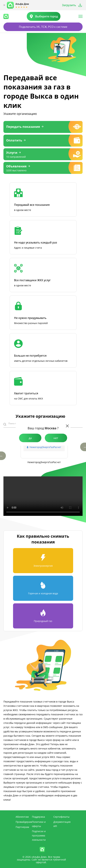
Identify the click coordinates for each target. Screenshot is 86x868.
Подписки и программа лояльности (39, 835)
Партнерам (22, 827)
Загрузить (69, 5)
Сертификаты (61, 817)
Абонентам (22, 817)
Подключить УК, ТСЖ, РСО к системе (43, 27)
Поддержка (38, 817)
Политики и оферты (39, 824)
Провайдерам (24, 822)
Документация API (62, 824)
